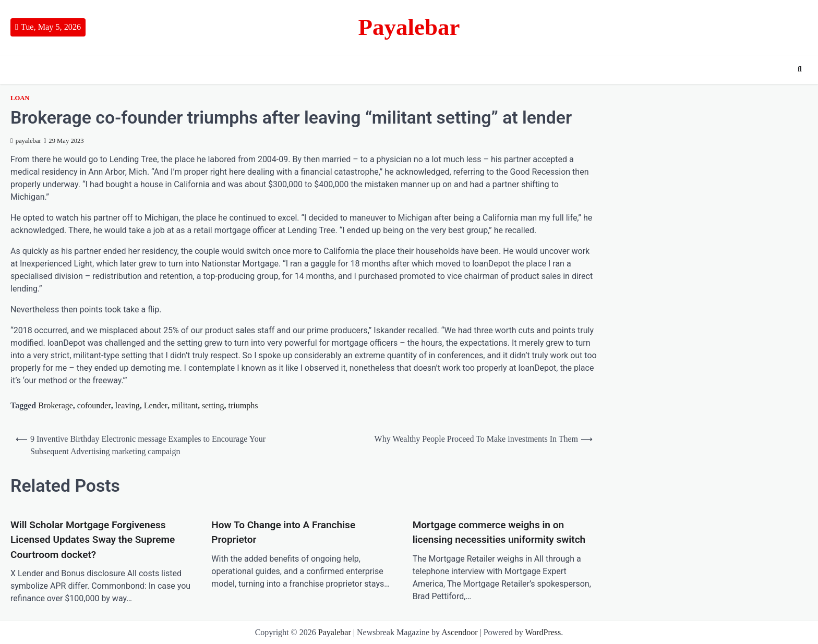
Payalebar (409, 27)
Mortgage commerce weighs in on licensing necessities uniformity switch (499, 532)
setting (213, 405)
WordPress (543, 632)
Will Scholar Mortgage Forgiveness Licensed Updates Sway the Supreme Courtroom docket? (93, 540)
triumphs (243, 405)
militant (185, 405)
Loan (20, 98)
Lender (156, 405)
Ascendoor (459, 632)
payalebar (26, 141)
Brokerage (56, 405)
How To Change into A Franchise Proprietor (283, 532)
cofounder (94, 405)
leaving (128, 405)
